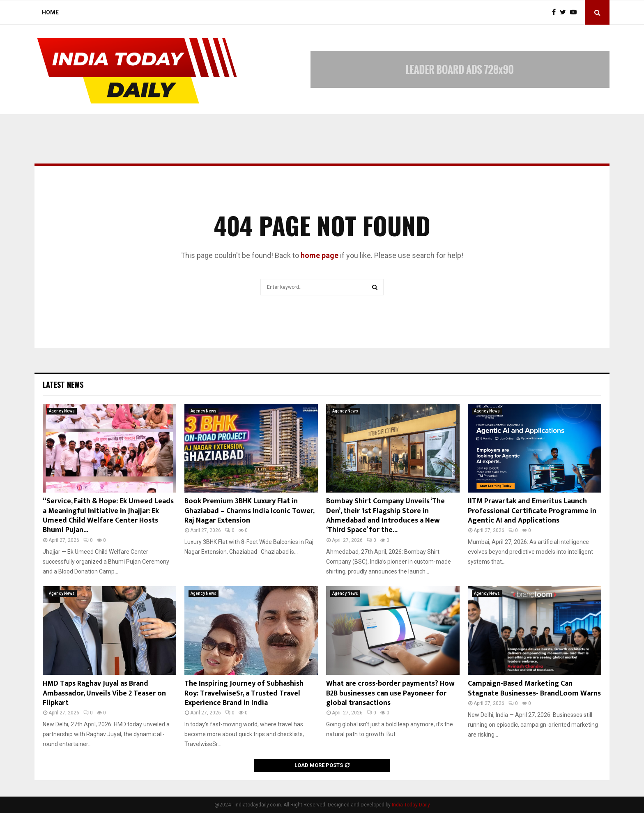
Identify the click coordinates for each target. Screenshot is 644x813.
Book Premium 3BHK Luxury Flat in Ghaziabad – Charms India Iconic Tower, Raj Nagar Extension (249, 511)
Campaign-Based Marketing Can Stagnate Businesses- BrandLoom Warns (534, 688)
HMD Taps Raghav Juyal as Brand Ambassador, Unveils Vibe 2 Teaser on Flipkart (104, 693)
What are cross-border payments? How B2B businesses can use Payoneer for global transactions (390, 693)
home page (320, 255)
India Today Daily (411, 805)
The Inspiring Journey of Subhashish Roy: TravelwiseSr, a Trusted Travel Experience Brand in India (244, 693)
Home (50, 12)
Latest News (63, 385)
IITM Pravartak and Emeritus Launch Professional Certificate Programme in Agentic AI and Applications (532, 511)
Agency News (62, 411)
